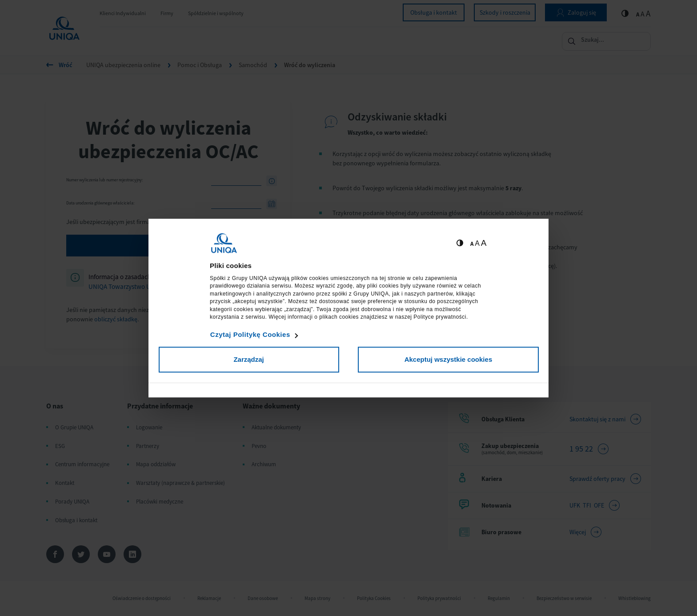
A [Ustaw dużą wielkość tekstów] (484, 243)
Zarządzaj (248, 359)
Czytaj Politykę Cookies (250, 334)
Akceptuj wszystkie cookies (449, 359)
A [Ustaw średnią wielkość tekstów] (477, 243)
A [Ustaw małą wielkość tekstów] (472, 244)
